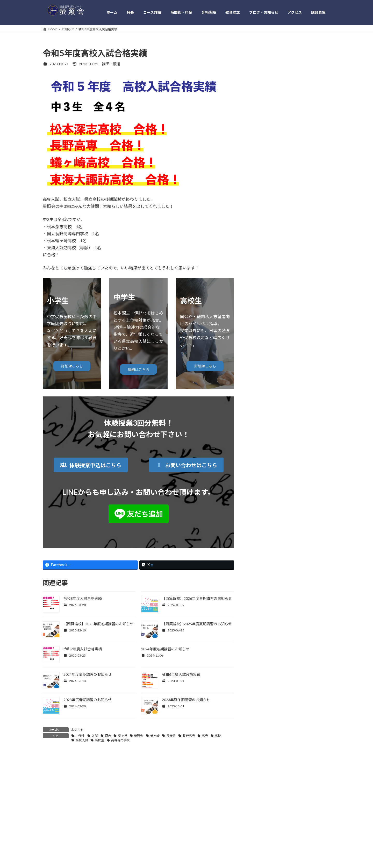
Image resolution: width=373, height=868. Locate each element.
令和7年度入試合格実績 (83, 649)
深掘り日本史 (265, 387)
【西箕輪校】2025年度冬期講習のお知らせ (98, 624)
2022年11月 (264, 552)
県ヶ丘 (123, 736)
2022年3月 (263, 605)
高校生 (99, 740)
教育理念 (141, 823)
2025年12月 (264, 436)
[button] (91, 465)
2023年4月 (263, 531)
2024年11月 (264, 468)
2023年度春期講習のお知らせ (88, 700)
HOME (52, 823)
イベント (261, 345)
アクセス (199, 823)
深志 (108, 736)
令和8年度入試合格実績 (83, 598)
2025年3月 (263, 457)
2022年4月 (263, 594)
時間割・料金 (93, 823)
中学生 (80, 736)
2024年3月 (263, 489)
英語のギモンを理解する (274, 398)
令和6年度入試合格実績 (181, 674)
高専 (205, 736)
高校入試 (82, 740)
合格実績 (119, 823)
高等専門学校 (120, 740)
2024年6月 (263, 478)
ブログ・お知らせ (170, 823)
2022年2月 (263, 615)
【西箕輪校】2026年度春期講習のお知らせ (197, 598)
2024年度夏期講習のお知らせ (88, 674)
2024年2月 (263, 499)
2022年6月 (263, 573)
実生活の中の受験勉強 (272, 366)
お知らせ (77, 730)
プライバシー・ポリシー (232, 823)
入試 (95, 736)
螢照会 (139, 736)
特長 (70, 823)
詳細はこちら (72, 366)
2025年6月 (263, 447)
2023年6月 (263, 520)
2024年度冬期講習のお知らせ (165, 649)
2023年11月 (264, 510)
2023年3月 (263, 541)
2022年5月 (263, 584)
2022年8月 (263, 562)
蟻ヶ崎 (155, 736)
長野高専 (189, 736)
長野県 (171, 736)
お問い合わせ (268, 823)
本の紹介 (261, 377)
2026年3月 (263, 426)
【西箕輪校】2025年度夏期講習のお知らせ (197, 624)
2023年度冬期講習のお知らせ (186, 700)
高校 (218, 736)
